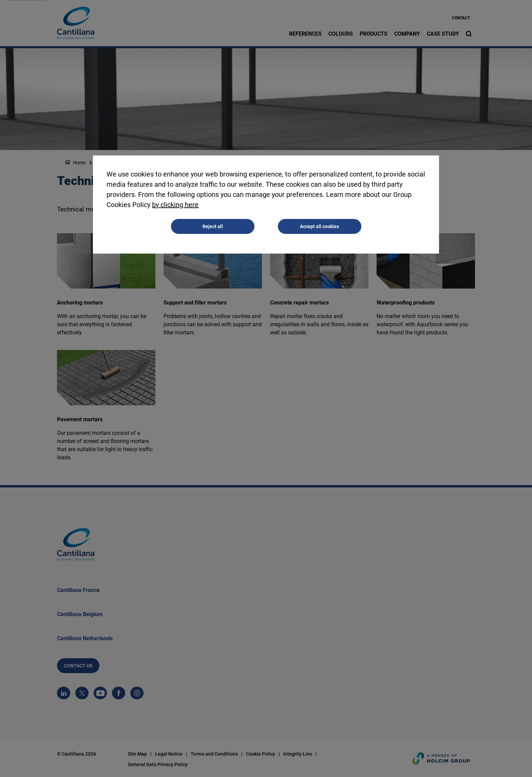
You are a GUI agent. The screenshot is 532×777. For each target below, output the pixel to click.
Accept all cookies (319, 227)
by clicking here (175, 205)
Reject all (213, 227)
